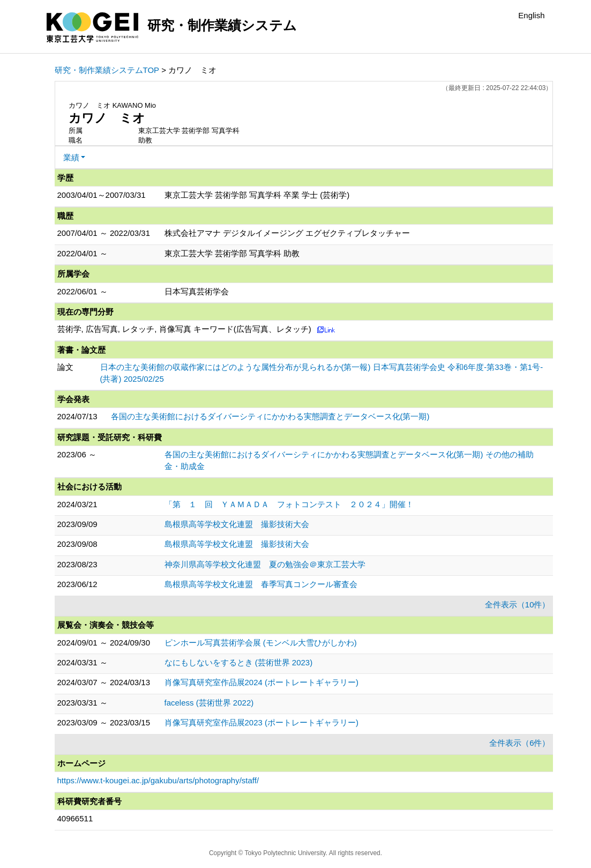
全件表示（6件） (519, 743)
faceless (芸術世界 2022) (209, 703)
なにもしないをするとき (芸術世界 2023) (239, 662)
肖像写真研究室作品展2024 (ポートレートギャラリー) (262, 682)
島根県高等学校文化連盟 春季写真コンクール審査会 (261, 584)
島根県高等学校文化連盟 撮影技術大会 (237, 524)
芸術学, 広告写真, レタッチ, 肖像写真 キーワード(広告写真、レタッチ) (184, 329)
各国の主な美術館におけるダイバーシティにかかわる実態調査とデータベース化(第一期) (270, 416)
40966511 (75, 818)
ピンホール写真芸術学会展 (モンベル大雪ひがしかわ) (261, 643)
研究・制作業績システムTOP (107, 70)
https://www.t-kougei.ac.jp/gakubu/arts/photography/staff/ (158, 780)
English (531, 15)
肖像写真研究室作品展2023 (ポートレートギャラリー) (262, 722)
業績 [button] (71, 157)
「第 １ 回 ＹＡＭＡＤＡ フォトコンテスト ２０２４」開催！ (289, 504)
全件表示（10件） (518, 604)
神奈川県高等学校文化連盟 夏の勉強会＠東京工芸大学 (265, 564)
